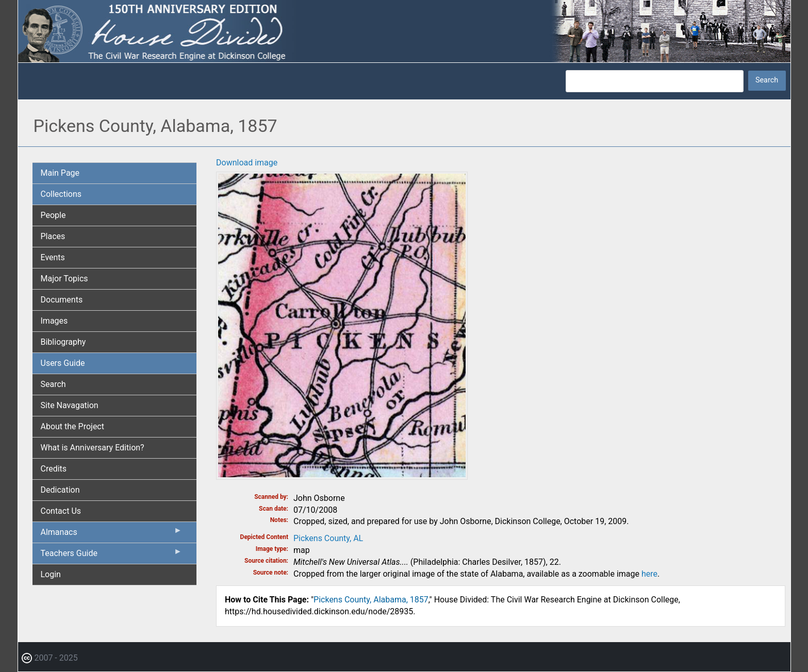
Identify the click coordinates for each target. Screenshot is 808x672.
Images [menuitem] (54, 321)
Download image (247, 163)
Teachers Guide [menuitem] (112, 556)
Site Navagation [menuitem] (70, 405)
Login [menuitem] (51, 574)
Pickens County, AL (328, 538)
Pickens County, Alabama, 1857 (371, 600)
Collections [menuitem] (61, 194)
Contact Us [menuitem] (61, 511)
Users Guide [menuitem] (63, 363)
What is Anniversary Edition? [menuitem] (93, 448)
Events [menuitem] (53, 257)
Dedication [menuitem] (60, 490)
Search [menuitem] (53, 384)
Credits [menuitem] (54, 469)
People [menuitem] (53, 215)
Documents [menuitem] (62, 300)
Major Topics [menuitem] (64, 279)
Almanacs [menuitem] (112, 534)
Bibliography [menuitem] (63, 342)
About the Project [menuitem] (72, 426)
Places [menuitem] (53, 236)
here (649, 574)
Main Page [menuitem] (60, 173)
